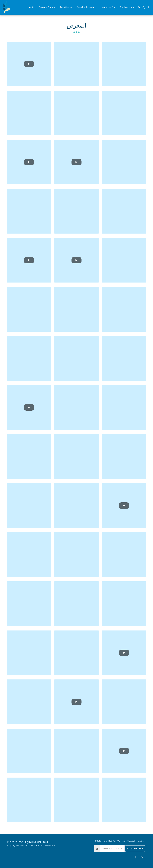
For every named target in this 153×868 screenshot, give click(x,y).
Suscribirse (135, 849)
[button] (87, 7)
